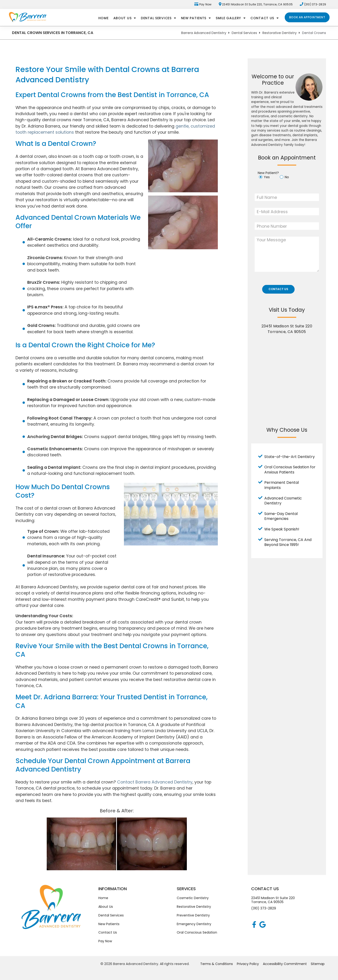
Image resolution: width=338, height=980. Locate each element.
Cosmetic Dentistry (193, 898)
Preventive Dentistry (193, 915)
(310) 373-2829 (264, 908)
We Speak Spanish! (282, 529)
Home (104, 18)
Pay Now (203, 4)
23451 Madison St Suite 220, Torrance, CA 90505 (256, 4)
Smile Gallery (231, 18)
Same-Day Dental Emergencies (281, 516)
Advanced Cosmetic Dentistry (283, 501)
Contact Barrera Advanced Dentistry (155, 782)
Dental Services (159, 18)
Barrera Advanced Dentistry (204, 33)
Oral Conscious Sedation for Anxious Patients (290, 470)
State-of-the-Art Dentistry (290, 457)
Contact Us (265, 18)
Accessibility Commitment (285, 964)
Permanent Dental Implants (282, 485)
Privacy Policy (248, 964)
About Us (125, 18)
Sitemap (318, 964)
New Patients (196, 18)
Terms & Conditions (217, 964)
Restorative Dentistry (280, 33)
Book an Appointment (307, 17)
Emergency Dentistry (194, 924)
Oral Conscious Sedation (197, 932)
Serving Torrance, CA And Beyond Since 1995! (288, 542)
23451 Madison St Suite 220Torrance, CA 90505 (273, 900)
